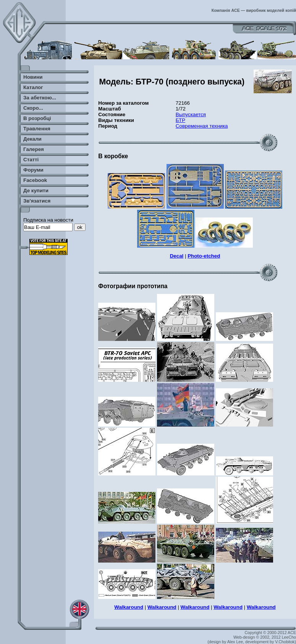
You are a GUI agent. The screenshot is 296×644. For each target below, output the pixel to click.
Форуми (33, 170)
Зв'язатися (37, 201)
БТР (180, 120)
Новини (33, 77)
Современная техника (202, 126)
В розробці (37, 118)
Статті (31, 160)
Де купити (36, 191)
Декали (32, 139)
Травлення (37, 129)
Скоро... (33, 108)
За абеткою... (40, 98)
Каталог (33, 87)
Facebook (35, 180)
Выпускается (191, 114)
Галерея (34, 149)
